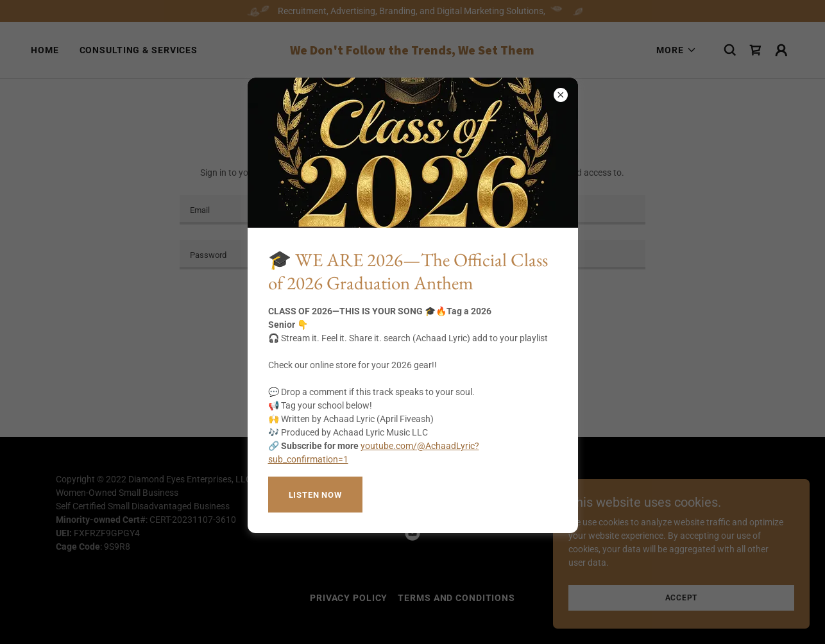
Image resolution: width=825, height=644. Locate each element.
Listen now (315, 495)
